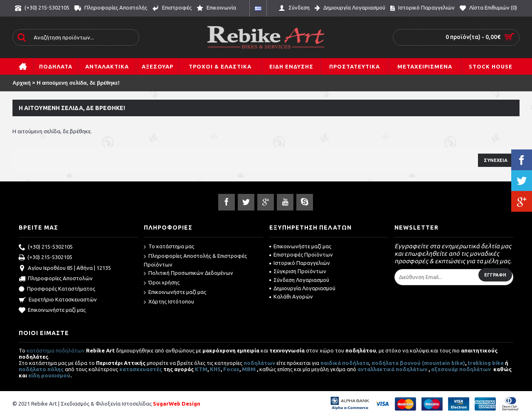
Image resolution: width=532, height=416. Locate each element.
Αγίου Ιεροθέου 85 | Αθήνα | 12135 (65, 269)
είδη (35, 375)
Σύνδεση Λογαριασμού (299, 280)
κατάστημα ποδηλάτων (56, 350)
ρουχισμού (56, 375)
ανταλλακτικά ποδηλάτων (392, 369)
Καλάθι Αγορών (291, 296)
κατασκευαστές (141, 369)
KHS (215, 369)
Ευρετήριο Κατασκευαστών (58, 300)
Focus (231, 369)
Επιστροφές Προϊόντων (301, 254)
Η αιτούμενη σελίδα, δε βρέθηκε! (78, 83)
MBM (249, 369)
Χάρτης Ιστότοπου (169, 302)
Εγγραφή (495, 275)
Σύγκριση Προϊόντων (298, 271)
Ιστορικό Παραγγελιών (300, 263)
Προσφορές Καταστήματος (57, 289)
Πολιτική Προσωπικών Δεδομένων (188, 273)
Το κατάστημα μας (169, 247)
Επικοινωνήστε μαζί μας (52, 311)
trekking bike (486, 363)
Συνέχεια (496, 160)
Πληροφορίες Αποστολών (56, 279)
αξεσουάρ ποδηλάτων (462, 369)
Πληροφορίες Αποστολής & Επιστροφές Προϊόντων (195, 260)
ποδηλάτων (259, 363)
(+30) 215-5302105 (46, 247)
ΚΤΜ (201, 369)
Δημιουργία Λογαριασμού (302, 288)
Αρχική (22, 83)
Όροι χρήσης (162, 283)
